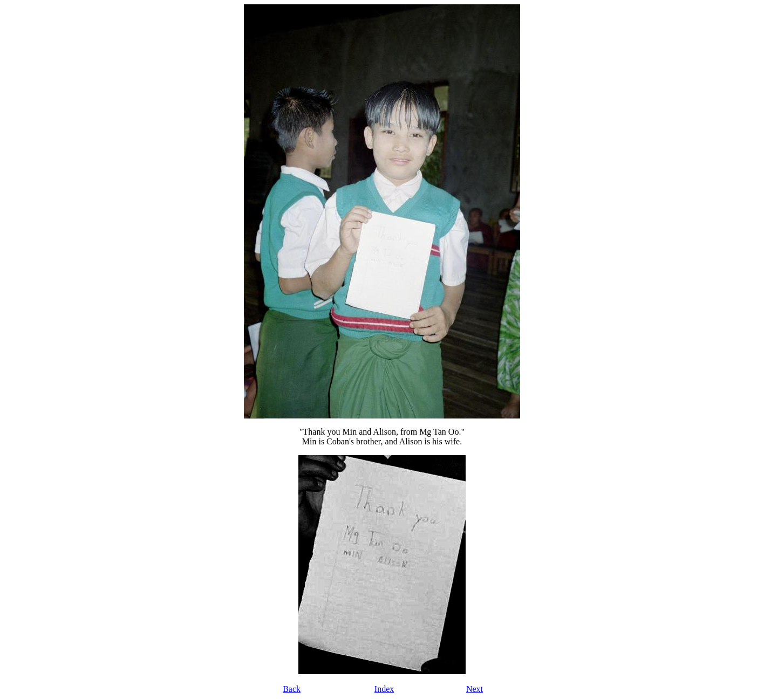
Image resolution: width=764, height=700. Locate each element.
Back (292, 689)
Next (475, 689)
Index (384, 689)
